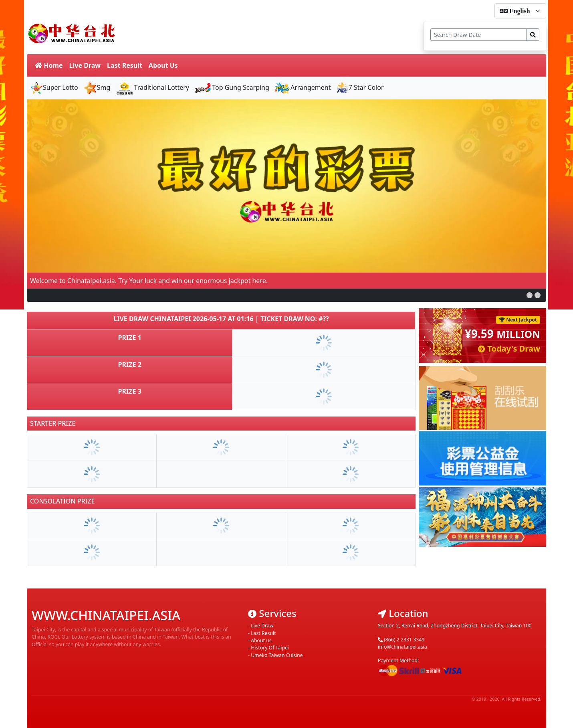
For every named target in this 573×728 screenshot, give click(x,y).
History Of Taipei (270, 648)
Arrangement (303, 87)
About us (261, 640)
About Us (163, 65)
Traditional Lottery (152, 87)
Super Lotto (54, 87)
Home (49, 65)
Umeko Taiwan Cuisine (277, 655)
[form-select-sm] (520, 11)
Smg (97, 87)
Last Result (125, 65)
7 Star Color (360, 87)
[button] (530, 295)
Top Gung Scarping (232, 87)
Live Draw (85, 65)
